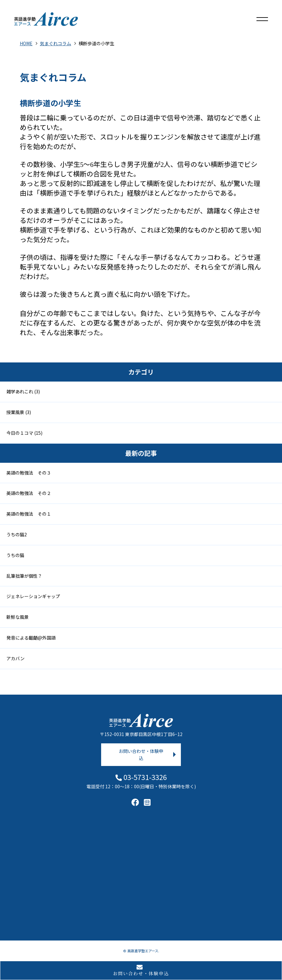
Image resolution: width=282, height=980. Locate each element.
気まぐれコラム (56, 43)
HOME (26, 43)
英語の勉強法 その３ (29, 473)
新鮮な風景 (18, 617)
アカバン (15, 658)
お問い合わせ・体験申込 (141, 755)
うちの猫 (15, 555)
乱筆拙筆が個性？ (24, 576)
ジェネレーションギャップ (33, 596)
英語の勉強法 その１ (29, 514)
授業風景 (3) (19, 412)
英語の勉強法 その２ (29, 493)
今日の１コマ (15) (24, 433)
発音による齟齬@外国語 (31, 638)
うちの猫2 (17, 534)
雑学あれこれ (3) (23, 391)
